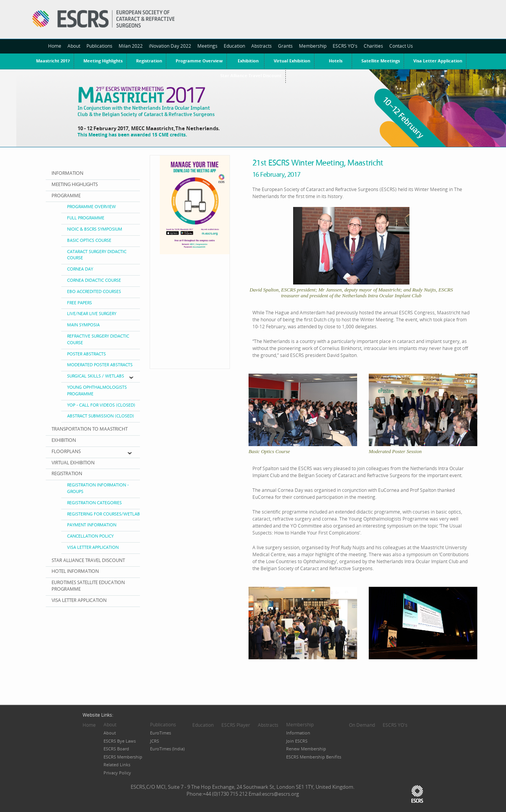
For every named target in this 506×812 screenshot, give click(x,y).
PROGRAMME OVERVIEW (92, 207)
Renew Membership (306, 749)
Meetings (207, 46)
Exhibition (248, 61)
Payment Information (92, 525)
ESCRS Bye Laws (120, 741)
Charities (373, 46)
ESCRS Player (236, 725)
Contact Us (401, 46)
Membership (313, 46)
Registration (149, 61)
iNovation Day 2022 (170, 46)
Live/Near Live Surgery (92, 314)
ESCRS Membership (123, 757)
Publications (99, 46)
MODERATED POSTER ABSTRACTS (100, 365)
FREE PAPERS (79, 303)
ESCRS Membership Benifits (314, 757)
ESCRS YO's (345, 46)
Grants (285, 46)
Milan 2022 (131, 46)
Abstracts (262, 46)
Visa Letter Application (438, 61)
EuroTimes (161, 733)
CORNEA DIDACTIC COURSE (94, 280)
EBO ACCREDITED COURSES (94, 292)
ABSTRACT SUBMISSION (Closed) (101, 416)
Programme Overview (199, 61)
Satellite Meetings (381, 61)
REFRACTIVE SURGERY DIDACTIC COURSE (98, 340)
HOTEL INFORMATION (75, 572)
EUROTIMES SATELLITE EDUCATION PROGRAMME (88, 586)
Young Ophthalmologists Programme (97, 391)
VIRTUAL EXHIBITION (73, 463)
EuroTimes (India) (167, 749)
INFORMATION (67, 173)
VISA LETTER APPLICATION (79, 601)
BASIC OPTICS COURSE (89, 240)
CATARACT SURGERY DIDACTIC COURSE (97, 255)
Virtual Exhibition (292, 61)
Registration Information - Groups (98, 488)
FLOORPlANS (66, 452)
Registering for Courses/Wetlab (104, 514)
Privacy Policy (117, 773)
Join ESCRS (297, 741)
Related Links (117, 765)
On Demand (362, 725)
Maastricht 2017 (53, 61)
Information (298, 733)
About (74, 46)
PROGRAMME (66, 196)
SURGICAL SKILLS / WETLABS (96, 376)
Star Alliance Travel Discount (88, 561)
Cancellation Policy (90, 536)
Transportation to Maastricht (90, 429)
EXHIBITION (64, 440)
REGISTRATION (67, 474)
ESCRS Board (116, 749)
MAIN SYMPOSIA (83, 325)
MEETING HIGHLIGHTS (75, 185)
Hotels (336, 61)
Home (55, 46)
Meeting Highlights (103, 61)
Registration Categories (94, 503)
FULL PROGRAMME (86, 218)
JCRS (155, 741)
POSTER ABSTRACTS (86, 354)
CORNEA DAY (80, 269)
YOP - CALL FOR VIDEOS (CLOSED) (101, 405)
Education (234, 46)
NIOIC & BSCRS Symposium (95, 229)
